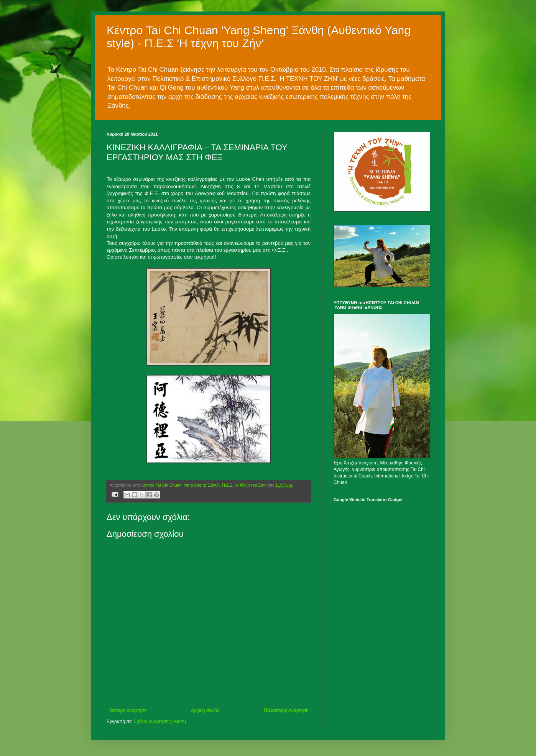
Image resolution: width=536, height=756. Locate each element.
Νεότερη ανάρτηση (127, 710)
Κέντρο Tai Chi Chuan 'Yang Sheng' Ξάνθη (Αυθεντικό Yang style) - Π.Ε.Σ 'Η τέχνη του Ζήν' (259, 37)
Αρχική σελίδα (205, 710)
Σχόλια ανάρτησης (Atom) (160, 722)
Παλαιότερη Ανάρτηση (286, 710)
